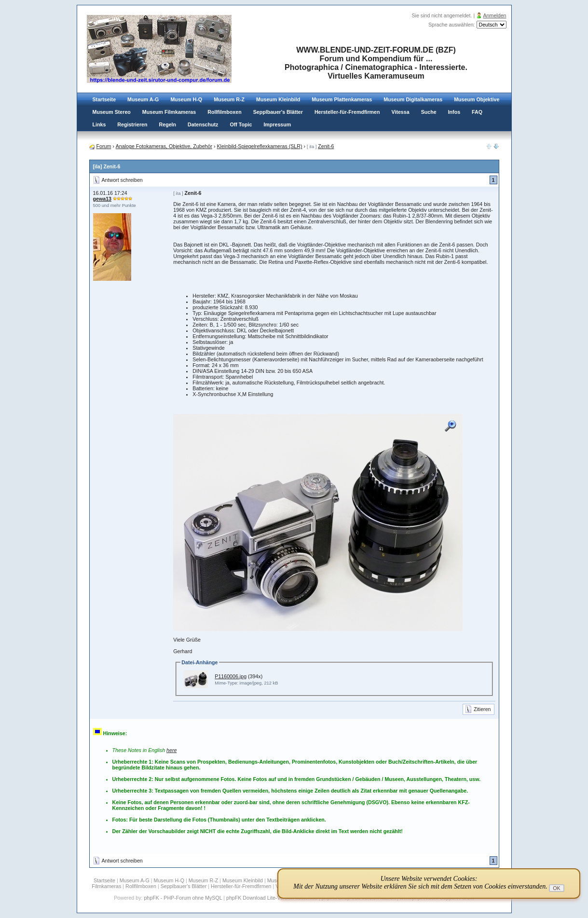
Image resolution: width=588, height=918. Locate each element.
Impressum (277, 124)
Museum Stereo (112, 112)
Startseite (104, 99)
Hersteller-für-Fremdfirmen (347, 112)
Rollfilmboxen (224, 112)
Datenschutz (203, 124)
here (171, 750)
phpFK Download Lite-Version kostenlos (272, 898)
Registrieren (132, 124)
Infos (454, 112)
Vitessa (401, 112)
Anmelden (495, 15)
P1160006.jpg (231, 676)
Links (99, 124)
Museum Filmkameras (169, 112)
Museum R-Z (229, 99)
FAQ (477, 112)
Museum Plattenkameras (342, 99)
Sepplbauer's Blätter (278, 112)
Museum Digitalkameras (413, 99)
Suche (429, 112)
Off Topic (241, 124)
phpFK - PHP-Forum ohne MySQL (184, 898)
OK (556, 888)
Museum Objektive (477, 99)
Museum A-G (143, 99)
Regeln (168, 124)
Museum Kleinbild (278, 99)
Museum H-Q (186, 99)
